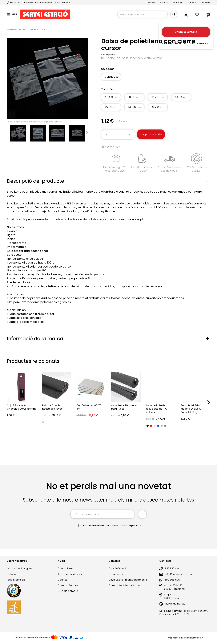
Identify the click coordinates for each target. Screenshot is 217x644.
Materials (178, 3)
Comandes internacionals (125, 585)
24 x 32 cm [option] (134, 107)
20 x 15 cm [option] (158, 97)
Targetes (192, 3)
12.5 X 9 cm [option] (111, 97)
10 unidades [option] (111, 77)
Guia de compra (68, 591)
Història (11, 574)
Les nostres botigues (20, 568)
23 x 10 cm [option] (181, 97)
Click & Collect (117, 568)
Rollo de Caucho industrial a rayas (52, 407)
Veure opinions (108, 55)
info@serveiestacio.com (38, 3)
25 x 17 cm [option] (111, 107)
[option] (43, 422)
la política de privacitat (129, 525)
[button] (205, 3)
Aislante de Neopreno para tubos (124, 407)
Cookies (62, 580)
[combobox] (143, 14)
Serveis (164, 3)
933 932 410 (14, 3)
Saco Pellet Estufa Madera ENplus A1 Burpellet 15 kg (192, 409)
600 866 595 (62, 3)
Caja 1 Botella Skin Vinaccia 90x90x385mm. (22, 407)
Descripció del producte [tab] (36, 181)
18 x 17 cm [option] (134, 97)
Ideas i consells (16, 580)
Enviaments (116, 574)
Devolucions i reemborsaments (128, 580)
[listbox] (156, 78)
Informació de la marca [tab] (35, 339)
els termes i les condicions (102, 525)
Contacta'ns (65, 568)
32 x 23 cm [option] (158, 107)
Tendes (151, 3)
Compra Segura (68, 585)
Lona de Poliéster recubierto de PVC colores (157, 409)
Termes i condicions (70, 574)
